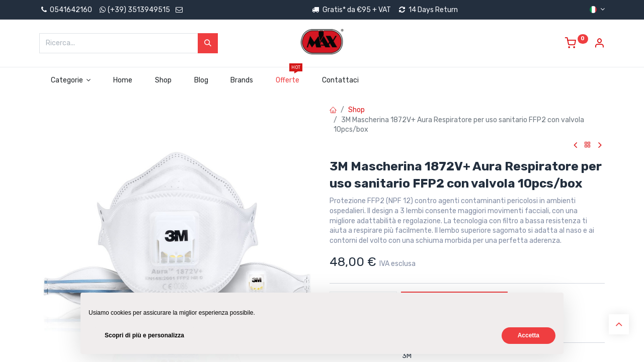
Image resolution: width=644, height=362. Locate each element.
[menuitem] (123, 80)
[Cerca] (208, 43)
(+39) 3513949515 (139, 10)
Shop (356, 110)
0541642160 (66, 10)
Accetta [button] (529, 335)
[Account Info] (599, 44)
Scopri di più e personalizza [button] (144, 335)
